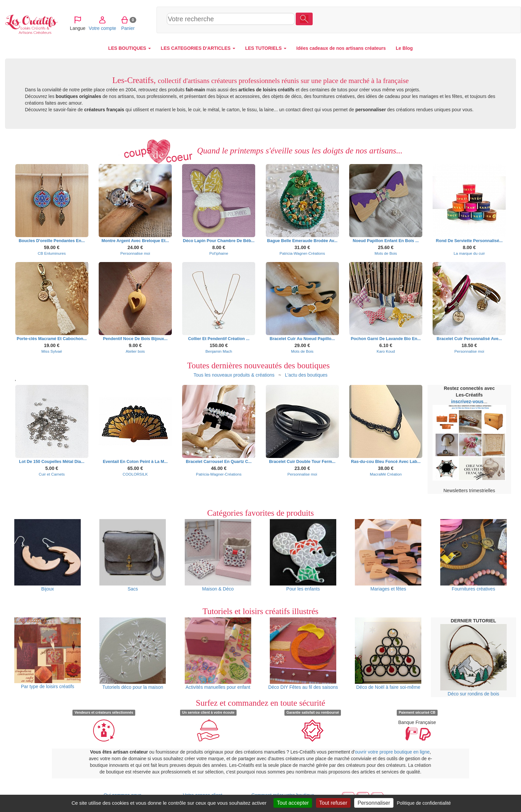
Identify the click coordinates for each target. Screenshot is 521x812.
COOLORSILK (135, 474)
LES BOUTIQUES (130, 48)
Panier (472, 20)
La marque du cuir (469, 253)
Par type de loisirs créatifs (48, 653)
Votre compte (446, 20)
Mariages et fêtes (388, 555)
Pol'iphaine (219, 253)
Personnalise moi (135, 253)
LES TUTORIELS (266, 48)
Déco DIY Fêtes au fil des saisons (303, 654)
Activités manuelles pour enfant (218, 654)
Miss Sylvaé (52, 351)
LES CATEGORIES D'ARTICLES (198, 48)
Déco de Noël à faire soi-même (388, 654)
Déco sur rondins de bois (473, 660)
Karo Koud (386, 351)
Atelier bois (135, 351)
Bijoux (48, 555)
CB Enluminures (52, 253)
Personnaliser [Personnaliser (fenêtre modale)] (374, 803)
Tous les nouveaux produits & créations (234, 375)
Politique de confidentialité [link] (424, 803)
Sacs (133, 555)
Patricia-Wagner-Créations (302, 253)
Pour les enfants (303, 555)
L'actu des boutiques (306, 375)
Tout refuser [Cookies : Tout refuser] (333, 803)
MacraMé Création (386, 474)
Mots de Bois (386, 253)
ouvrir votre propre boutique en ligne (392, 752)
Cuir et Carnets (52, 474)
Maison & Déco (218, 555)
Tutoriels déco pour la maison (133, 654)
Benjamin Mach (219, 351)
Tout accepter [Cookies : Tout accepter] (293, 803)
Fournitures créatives (473, 555)
